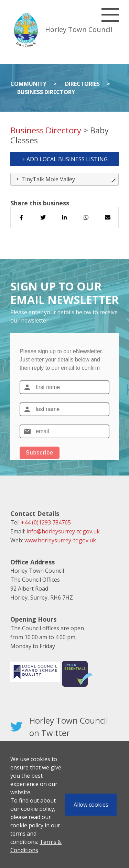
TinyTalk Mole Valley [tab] (65, 179)
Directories (82, 84)
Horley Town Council (79, 29)
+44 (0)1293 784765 (46, 522)
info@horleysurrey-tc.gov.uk (63, 531)
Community (28, 84)
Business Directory (46, 92)
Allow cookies (91, 805)
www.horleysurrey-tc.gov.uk (60, 540)
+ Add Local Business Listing (65, 159)
